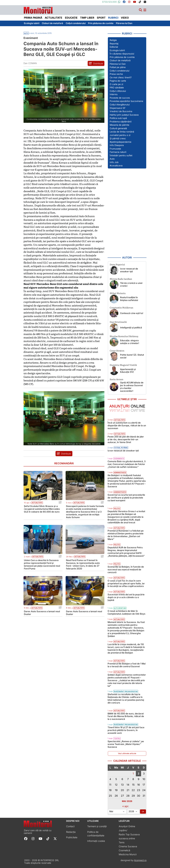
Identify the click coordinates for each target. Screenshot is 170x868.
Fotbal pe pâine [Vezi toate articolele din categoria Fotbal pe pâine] (121, 448)
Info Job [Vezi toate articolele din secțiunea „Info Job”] (114, 162)
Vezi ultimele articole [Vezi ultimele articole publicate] (127, 753)
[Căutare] (141, 10)
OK (143, 812)
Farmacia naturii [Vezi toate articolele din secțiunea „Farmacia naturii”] (118, 152)
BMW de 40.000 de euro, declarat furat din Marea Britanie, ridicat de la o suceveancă (126, 716)
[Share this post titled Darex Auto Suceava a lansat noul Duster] (59, 608)
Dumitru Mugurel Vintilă (123, 365)
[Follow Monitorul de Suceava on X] (55, 838)
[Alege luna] (117, 812)
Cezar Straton (117, 350)
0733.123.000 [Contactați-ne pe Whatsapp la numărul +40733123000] (111, 2)
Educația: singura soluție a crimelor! (130, 342)
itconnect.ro (140, 860)
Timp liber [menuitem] (87, 18)
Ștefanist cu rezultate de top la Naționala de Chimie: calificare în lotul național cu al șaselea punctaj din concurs (126, 699)
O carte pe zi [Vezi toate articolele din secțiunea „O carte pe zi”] (116, 84)
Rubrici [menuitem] (113, 18)
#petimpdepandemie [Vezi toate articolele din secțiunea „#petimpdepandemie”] (121, 142)
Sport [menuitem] (101, 18)
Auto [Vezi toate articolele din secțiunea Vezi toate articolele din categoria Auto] (26, 33)
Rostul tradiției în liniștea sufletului (129, 299)
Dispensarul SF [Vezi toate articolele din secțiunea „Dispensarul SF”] (118, 108)
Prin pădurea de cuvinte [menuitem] (101, 23)
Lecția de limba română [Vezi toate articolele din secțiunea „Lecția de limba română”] (122, 132)
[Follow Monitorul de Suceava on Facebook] (26, 838)
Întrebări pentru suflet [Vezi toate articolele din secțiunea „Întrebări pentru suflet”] (121, 155)
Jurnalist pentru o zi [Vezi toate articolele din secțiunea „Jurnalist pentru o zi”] (120, 135)
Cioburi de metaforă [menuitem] (52, 23)
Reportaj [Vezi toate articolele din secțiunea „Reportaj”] (114, 44)
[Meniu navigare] (145, 10)
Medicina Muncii (128, 854)
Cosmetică (124, 850)
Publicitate (72, 837)
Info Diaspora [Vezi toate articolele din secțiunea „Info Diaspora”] (117, 145)
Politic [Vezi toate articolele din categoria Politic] (117, 509)
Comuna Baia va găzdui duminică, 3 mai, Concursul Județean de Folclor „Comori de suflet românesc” (127, 464)
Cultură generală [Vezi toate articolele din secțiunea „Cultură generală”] (118, 128)
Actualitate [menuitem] (54, 18)
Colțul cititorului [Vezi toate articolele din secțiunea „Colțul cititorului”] (118, 91)
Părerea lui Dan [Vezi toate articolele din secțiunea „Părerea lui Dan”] (118, 64)
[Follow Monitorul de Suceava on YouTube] (40, 838)
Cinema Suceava (128, 846)
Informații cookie (96, 841)
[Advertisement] (127, 212)
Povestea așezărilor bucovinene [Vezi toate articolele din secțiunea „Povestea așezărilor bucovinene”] (126, 101)
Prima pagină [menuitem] (33, 18)
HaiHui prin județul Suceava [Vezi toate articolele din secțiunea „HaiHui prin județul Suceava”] (124, 115)
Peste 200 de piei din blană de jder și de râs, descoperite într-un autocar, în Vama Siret (126, 439)
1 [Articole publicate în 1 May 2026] (133, 774)
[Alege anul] (133, 812)
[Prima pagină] (38, 10)
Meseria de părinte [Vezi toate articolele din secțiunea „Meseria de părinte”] (119, 125)
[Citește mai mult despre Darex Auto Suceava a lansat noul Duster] (43, 591)
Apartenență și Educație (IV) (128, 371)
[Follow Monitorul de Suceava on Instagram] (33, 838)
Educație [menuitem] (71, 18)
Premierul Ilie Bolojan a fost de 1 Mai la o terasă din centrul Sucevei (127, 665)
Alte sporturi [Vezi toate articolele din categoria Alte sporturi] (120, 608)
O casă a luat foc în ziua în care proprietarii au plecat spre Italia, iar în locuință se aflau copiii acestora (126, 583)
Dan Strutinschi (118, 322)
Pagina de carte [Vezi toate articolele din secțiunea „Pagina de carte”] (118, 81)
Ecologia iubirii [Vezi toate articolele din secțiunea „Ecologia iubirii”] (117, 50)
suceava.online (127, 838)
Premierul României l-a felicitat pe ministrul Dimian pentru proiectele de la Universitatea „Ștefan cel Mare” (126, 535)
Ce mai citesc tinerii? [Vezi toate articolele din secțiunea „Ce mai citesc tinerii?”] (121, 77)
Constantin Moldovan (121, 307)
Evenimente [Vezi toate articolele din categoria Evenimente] (119, 459)
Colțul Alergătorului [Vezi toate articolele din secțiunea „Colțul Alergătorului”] (120, 105)
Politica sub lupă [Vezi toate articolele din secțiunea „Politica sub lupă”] (118, 118)
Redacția (71, 832)
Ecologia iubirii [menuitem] (32, 23)
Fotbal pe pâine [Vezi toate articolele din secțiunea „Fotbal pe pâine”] (118, 67)
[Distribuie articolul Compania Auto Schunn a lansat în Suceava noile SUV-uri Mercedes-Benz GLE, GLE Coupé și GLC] (96, 63)
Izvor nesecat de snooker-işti (129, 270)
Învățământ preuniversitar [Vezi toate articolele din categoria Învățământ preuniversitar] (126, 692)
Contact (70, 826)
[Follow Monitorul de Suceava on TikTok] (48, 838)
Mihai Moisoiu (118, 293)
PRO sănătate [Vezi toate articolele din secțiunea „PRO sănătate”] (117, 88)
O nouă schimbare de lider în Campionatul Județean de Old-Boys (126, 612)
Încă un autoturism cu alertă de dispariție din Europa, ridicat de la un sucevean (127, 425)
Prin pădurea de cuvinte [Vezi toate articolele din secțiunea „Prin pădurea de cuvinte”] (122, 57)
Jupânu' (123, 830)
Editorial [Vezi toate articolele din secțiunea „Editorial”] (114, 47)
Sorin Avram (116, 379)
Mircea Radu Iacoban (121, 279)
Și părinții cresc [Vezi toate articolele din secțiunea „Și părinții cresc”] (118, 138)
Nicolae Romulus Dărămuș (124, 336)
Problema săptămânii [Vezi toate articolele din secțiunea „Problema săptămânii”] (121, 122)
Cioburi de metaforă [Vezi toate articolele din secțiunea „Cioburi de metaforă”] (120, 60)
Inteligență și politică (131, 328)
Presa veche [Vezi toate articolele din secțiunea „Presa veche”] (116, 74)
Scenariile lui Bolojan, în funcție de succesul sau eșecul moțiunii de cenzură (126, 570)
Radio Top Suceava (129, 834)
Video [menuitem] (125, 18)
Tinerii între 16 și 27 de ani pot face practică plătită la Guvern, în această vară (126, 730)
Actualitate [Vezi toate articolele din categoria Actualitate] (37, 503)
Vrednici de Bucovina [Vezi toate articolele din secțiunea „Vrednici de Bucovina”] (121, 111)
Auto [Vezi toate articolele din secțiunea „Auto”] (112, 159)
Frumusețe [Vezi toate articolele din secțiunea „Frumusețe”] (115, 149)
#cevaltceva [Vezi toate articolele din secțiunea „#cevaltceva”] (116, 166)
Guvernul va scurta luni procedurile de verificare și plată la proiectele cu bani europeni (126, 498)
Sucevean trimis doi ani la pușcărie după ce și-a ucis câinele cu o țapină (126, 597)
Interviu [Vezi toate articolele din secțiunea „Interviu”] (114, 94)
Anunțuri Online (127, 826)
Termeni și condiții (97, 826)
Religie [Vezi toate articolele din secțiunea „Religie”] (113, 40)
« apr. (126, 806)
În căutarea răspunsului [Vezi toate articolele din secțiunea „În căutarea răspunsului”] (122, 54)
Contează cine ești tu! (132, 313)
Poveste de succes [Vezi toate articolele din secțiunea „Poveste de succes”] (120, 98)
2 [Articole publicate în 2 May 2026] (139, 774)
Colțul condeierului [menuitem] (76, 23)
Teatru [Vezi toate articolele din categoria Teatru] (117, 739)
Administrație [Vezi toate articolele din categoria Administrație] (120, 473)
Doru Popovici (117, 264)
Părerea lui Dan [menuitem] (124, 23)
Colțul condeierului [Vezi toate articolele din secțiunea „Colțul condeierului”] (120, 71)
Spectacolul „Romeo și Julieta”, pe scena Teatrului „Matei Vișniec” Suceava (126, 744)
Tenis (122, 842)
